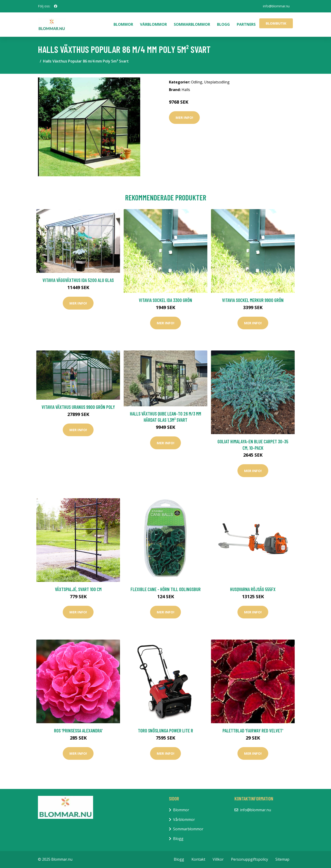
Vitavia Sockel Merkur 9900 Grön (253, 300)
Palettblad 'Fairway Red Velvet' (253, 730)
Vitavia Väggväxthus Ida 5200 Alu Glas (78, 280)
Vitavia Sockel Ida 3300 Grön (165, 300)
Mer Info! (184, 117)
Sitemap (282, 859)
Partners (246, 24)
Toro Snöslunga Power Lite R (165, 730)
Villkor (218, 859)
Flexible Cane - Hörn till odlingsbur (166, 589)
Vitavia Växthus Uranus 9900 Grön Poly (78, 407)
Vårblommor (153, 24)
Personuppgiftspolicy (250, 859)
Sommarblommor (192, 24)
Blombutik (276, 23)
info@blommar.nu (276, 6)
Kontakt (198, 859)
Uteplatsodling (217, 82)
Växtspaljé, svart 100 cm (78, 589)
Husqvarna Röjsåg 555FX (253, 589)
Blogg (223, 24)
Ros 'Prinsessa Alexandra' (78, 730)
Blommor (123, 24)
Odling (197, 82)
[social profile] (56, 6)
